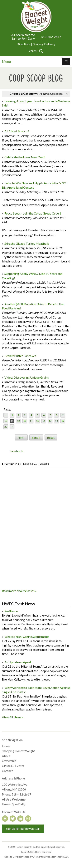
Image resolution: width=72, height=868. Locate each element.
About (6, 756)
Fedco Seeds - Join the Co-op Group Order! (33, 213)
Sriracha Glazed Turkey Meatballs (27, 243)
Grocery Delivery (44, 44)
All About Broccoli (17, 131)
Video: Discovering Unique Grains (27, 377)
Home (6, 746)
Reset (51, 437)
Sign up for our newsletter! (23, 828)
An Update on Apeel (18, 662)
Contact (7, 771)
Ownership (9, 761)
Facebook (16, 451)
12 (18, 421)
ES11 (66, 857)
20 (6, 427)
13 (25, 421)
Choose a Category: (24, 93)
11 (12, 421)
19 (63, 421)
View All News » (13, 717)
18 (56, 421)
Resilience (11, 611)
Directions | (25, 44)
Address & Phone (13, 778)
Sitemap (47, 852)
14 (31, 421)
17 (50, 421)
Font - (21, 437)
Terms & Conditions (31, 852)
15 (37, 421)
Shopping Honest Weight (18, 751)
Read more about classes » (19, 591)
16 (44, 421)
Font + (36, 437)
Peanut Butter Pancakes (20, 356)
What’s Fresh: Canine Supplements (27, 637)
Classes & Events (13, 766)
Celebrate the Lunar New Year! (25, 157)
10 (6, 421)
